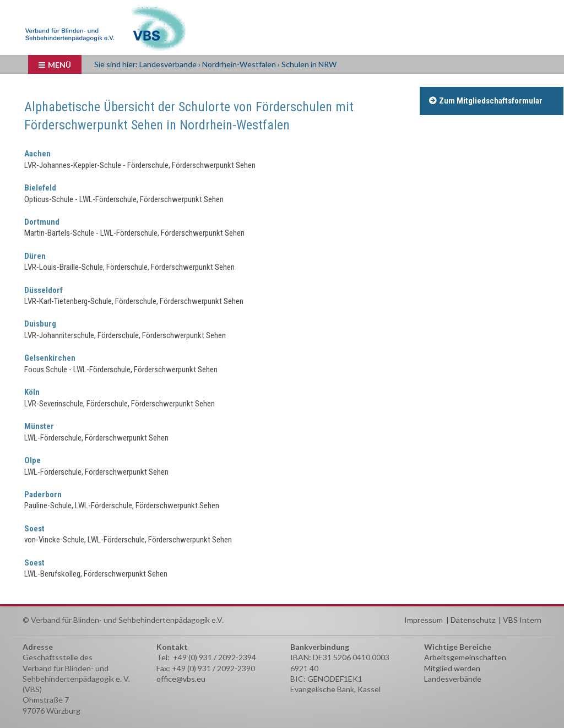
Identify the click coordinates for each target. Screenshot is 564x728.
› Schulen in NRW (307, 64)
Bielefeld (40, 188)
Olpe (32, 460)
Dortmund (42, 222)
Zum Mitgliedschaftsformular (491, 101)
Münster (39, 426)
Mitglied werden (452, 668)
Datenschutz (473, 620)
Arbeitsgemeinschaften (465, 657)
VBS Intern (522, 620)
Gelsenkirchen (50, 358)
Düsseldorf (44, 290)
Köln (32, 392)
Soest (34, 529)
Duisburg (40, 324)
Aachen (37, 154)
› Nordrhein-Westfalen (237, 64)
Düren (35, 256)
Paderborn (43, 495)
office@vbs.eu (181, 679)
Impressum (424, 620)
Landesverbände (169, 64)
